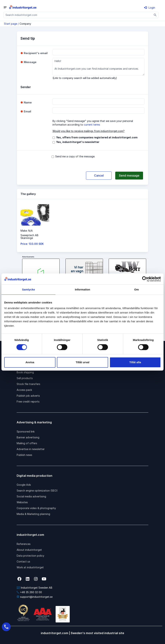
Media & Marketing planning (33, 514)
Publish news (24, 455)
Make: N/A (27, 231)
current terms (92, 125)
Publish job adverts (28, 396)
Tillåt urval (83, 362)
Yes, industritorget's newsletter (78, 142)
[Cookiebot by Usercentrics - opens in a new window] (145, 279)
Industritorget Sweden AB (34, 588)
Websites (22, 502)
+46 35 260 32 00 (29, 592)
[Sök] (155, 15)
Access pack (24, 390)
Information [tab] (82, 289)
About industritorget (29, 550)
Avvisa (30, 362)
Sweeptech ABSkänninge (29, 237)
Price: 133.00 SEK (32, 244)
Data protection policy (30, 556)
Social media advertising (31, 496)
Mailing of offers (27, 443)
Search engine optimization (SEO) (37, 491)
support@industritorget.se (35, 597)
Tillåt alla (135, 362)
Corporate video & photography (36, 508)
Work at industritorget (30, 567)
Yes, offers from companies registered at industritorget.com (97, 137)
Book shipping (25, 372)
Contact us (23, 561)
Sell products (25, 378)
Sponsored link (26, 431)
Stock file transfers (28, 384)
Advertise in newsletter (31, 449)
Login (150, 8)
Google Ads (24, 485)
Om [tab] (137, 289)
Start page (11, 24)
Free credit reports (28, 402)
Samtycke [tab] (28, 289)
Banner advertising (28, 437)
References (24, 544)
